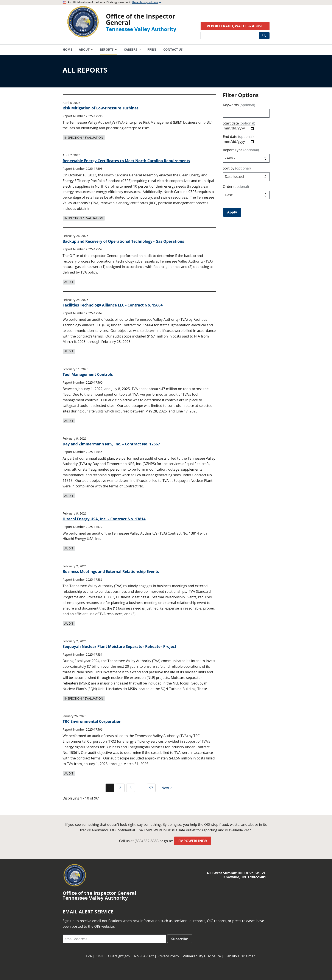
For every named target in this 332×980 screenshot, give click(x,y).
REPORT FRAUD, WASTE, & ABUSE (235, 26)
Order (236, 187)
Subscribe (180, 939)
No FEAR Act (144, 956)
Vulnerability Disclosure (202, 956)
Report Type (241, 150)
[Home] (83, 36)
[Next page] (167, 788)
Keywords (239, 105)
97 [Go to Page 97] (151, 788)
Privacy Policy (168, 956)
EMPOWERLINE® (193, 841)
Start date (239, 123)
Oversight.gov (119, 956)
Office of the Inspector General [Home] (141, 19)
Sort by (237, 168)
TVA (89, 956)
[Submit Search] (264, 36)
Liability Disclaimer (240, 956)
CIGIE (100, 956)
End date (238, 137)
